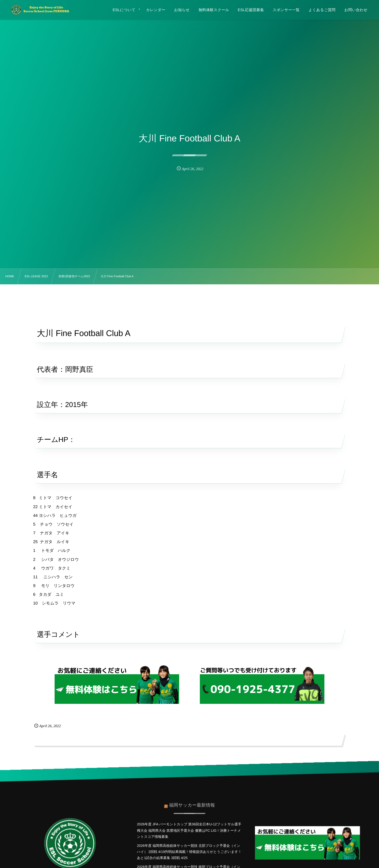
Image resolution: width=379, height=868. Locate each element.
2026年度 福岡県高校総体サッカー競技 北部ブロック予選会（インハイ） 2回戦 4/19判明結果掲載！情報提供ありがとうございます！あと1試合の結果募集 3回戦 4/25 (189, 852)
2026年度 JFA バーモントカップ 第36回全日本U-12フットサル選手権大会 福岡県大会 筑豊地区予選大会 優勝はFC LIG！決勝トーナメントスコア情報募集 (189, 830)
